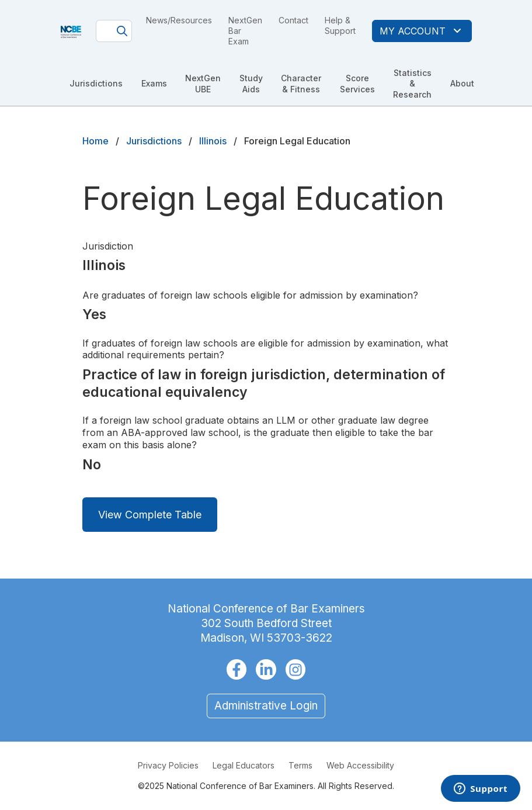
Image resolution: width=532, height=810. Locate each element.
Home (95, 141)
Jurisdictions (96, 83)
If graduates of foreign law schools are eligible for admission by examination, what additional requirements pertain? (265, 349)
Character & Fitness (301, 83)
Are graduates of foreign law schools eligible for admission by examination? (250, 295)
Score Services (357, 83)
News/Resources (179, 20)
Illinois (213, 141)
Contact (293, 20)
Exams (154, 83)
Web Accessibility (360, 765)
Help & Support (340, 25)
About (462, 83)
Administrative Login (266, 706)
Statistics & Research (412, 83)
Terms (300, 765)
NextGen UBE (203, 83)
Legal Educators (244, 765)
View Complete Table (150, 515)
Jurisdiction (108, 246)
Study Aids (251, 83)
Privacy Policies (168, 765)
